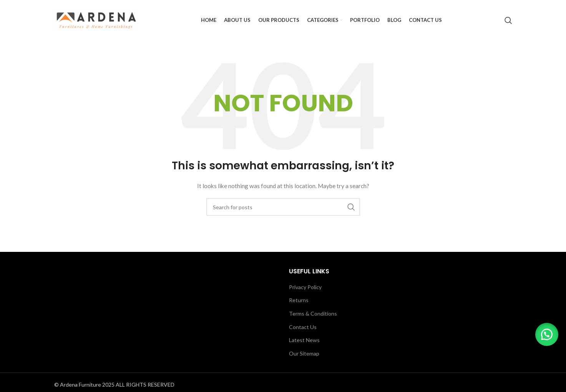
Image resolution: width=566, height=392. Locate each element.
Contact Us (303, 327)
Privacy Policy (305, 287)
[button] (547, 334)
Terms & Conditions (313, 313)
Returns (299, 300)
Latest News (304, 340)
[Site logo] (96, 19)
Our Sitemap (304, 353)
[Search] (508, 20)
